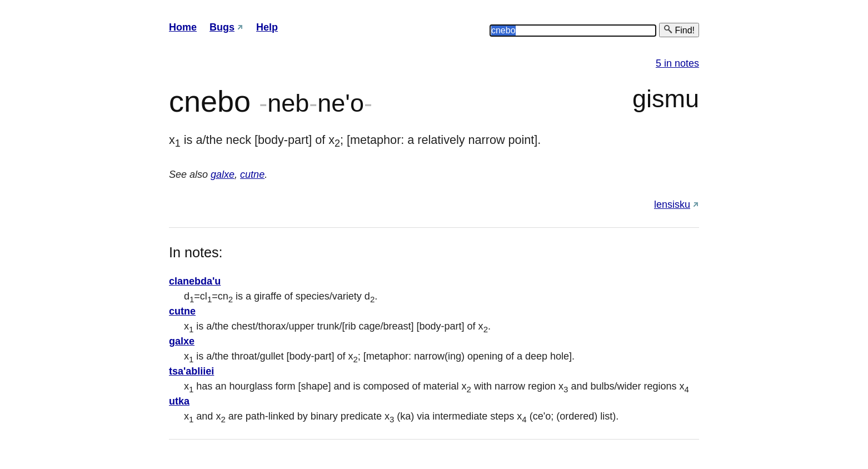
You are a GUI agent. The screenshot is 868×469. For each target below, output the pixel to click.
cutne (252, 174)
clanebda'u (195, 281)
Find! (679, 30)
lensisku (672, 204)
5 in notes (677, 63)
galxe (223, 174)
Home (183, 27)
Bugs (222, 27)
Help (267, 27)
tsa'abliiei (191, 371)
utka (179, 401)
